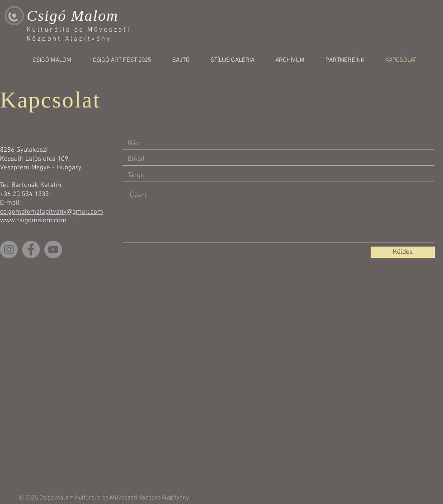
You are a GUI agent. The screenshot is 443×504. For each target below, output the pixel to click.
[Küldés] (403, 252)
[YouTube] (53, 250)
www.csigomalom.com (33, 220)
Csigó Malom (73, 16)
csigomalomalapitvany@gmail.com (52, 212)
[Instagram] (9, 250)
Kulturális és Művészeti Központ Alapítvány (132, 498)
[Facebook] (31, 250)
